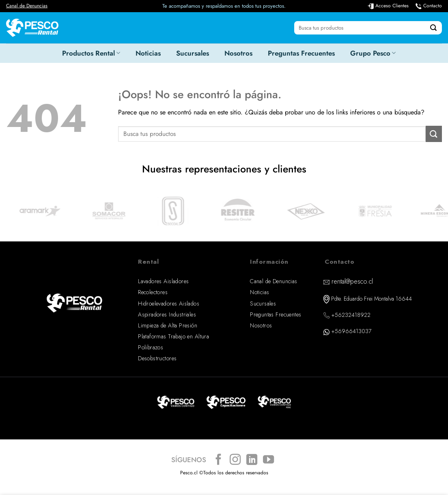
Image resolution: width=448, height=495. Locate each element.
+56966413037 (351, 331)
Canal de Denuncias (27, 6)
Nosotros (238, 53)
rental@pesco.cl (352, 281)
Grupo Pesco (373, 53)
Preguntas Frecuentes (301, 53)
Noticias (148, 53)
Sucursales (193, 53)
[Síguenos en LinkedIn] (252, 460)
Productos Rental (91, 53)
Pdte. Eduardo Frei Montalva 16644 (372, 299)
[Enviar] (433, 28)
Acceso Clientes (392, 6)
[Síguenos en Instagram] (235, 460)
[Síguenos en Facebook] (219, 460)
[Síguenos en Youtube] (268, 460)
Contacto (433, 6)
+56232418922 (351, 315)
